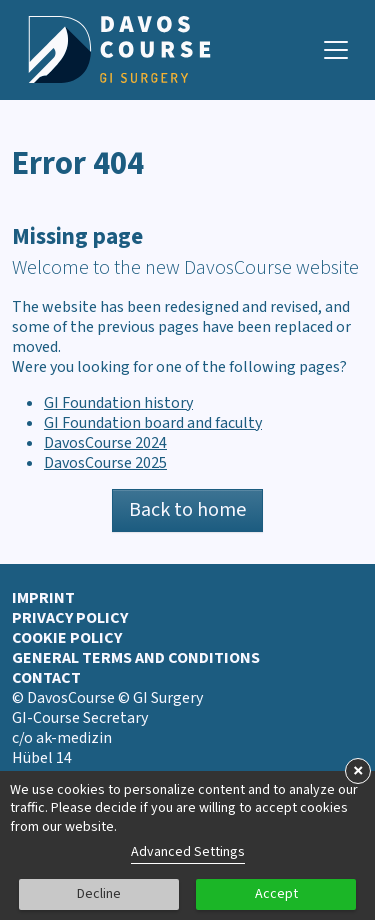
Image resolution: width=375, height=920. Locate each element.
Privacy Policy (70, 618)
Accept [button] (276, 894)
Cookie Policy (67, 638)
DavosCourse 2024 (105, 443)
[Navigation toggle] (336, 50)
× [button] (358, 771)
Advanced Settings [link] (188, 852)
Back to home (187, 510)
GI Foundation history (118, 403)
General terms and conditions (136, 658)
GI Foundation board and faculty (153, 423)
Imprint (43, 598)
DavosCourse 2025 (105, 463)
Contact (46, 678)
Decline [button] (99, 894)
